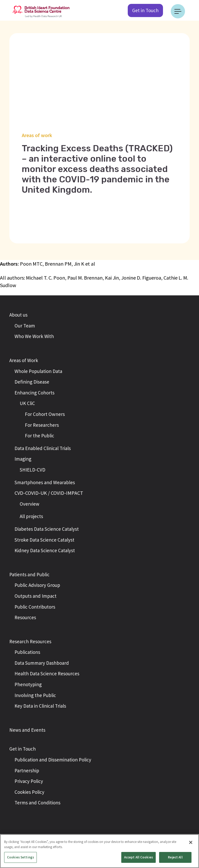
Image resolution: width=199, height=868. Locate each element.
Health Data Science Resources (47, 674)
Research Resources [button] (30, 641)
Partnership (27, 770)
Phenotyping (28, 684)
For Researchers (42, 425)
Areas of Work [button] (24, 360)
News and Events (27, 730)
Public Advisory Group (37, 585)
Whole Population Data (38, 371)
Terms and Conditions (37, 803)
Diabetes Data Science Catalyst (47, 529)
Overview (30, 504)
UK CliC (27, 403)
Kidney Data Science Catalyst (45, 550)
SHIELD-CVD (33, 470)
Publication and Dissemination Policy (53, 760)
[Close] (191, 842)
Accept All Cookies (138, 857)
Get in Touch (145, 10)
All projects (31, 516)
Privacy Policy (29, 781)
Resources (25, 617)
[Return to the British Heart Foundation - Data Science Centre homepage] (41, 11)
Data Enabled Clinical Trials (43, 448)
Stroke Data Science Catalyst (44, 540)
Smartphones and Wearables (45, 482)
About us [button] (18, 315)
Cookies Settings (20, 857)
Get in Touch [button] (23, 749)
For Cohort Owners (45, 414)
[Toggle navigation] (178, 11)
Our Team (25, 326)
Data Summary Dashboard (42, 663)
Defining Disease (32, 382)
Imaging (23, 459)
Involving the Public (35, 695)
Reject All (175, 857)
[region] (99, 851)
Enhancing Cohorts (34, 393)
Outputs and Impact (35, 596)
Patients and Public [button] (29, 574)
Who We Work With (34, 336)
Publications (27, 652)
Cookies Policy (29, 792)
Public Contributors (35, 607)
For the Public (40, 436)
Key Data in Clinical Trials (40, 706)
